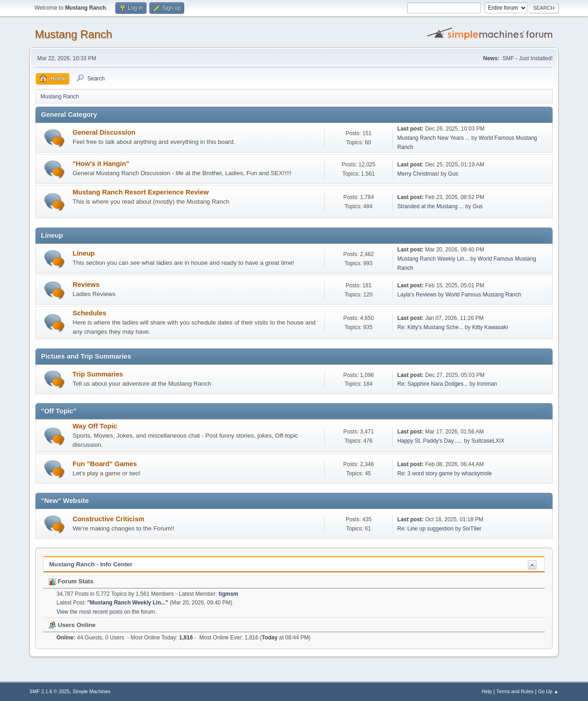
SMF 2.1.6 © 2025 (50, 691)
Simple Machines (91, 691)
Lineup (84, 253)
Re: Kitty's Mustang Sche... (430, 327)
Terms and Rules (515, 691)
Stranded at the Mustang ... (431, 206)
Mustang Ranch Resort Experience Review (141, 192)
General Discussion (104, 132)
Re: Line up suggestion (426, 529)
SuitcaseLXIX (488, 441)
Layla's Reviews (417, 295)
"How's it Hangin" (101, 164)
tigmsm (229, 594)
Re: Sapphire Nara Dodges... (433, 384)
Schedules (89, 313)
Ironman (487, 384)
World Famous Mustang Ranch (483, 295)
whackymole (477, 473)
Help (487, 691)
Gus (453, 174)
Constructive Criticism (108, 519)
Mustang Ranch (73, 34)
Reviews (86, 285)
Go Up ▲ (548, 691)
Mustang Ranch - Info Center (91, 564)
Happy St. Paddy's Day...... (430, 441)
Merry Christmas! (418, 174)
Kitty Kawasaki (490, 327)
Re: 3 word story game (425, 473)
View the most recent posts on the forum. (107, 612)
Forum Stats (71, 581)
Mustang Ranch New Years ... (434, 138)
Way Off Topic (95, 426)
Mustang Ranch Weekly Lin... (433, 259)
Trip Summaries (98, 374)
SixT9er (472, 529)
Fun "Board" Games (105, 464)
